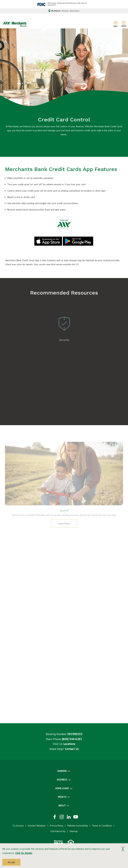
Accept (11, 862)
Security (64, 342)
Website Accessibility (78, 826)
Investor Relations (37, 826)
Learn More (67, 526)
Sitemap (74, 831)
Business (62, 780)
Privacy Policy (56, 826)
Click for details (24, 853)
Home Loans (62, 788)
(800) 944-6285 (72, 739)
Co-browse (18, 826)
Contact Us (72, 749)
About (62, 806)
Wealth (62, 797)
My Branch (64, 11)
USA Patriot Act (58, 831)
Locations (69, 744)
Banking (62, 771)
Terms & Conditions (102, 826)
